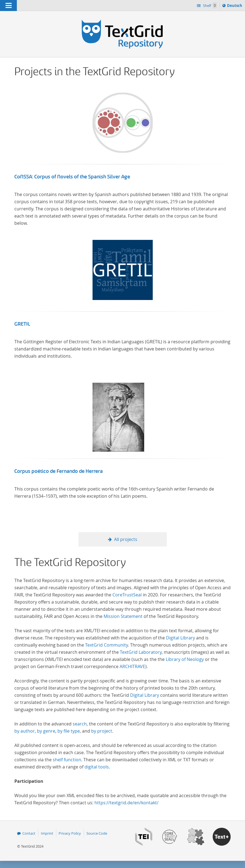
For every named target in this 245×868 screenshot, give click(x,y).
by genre (46, 731)
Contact (29, 833)
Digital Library (181, 638)
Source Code (97, 833)
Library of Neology (185, 659)
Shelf (210, 5)
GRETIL (22, 324)
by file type (69, 731)
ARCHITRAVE (132, 666)
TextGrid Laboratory (141, 652)
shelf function (67, 760)
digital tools (97, 767)
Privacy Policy (70, 833)
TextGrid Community (106, 645)
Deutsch (235, 6)
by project (102, 731)
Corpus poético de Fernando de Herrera (59, 471)
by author (25, 731)
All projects (126, 539)
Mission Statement (123, 616)
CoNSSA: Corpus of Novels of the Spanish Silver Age (72, 177)
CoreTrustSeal (127, 595)
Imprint (47, 833)
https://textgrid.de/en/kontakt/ (127, 803)
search (80, 724)
